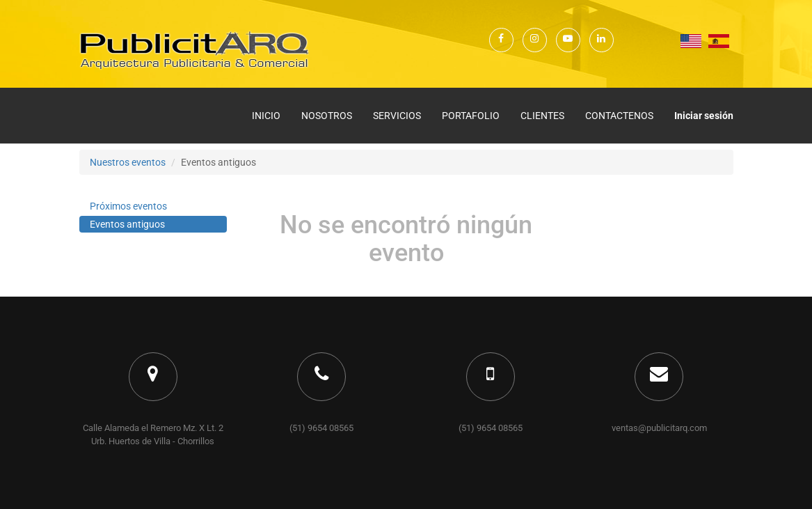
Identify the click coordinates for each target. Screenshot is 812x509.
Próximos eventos (128, 206)
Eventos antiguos (127, 224)
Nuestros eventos (128, 162)
